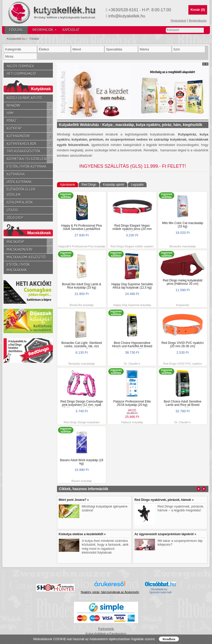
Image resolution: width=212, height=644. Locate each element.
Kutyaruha (16, 174)
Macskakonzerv (30, 250)
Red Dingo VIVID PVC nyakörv (183, 364)
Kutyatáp (30, 129)
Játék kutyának (19, 182)
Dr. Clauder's (132, 364)
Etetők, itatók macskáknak (18, 267)
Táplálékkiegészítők (30, 151)
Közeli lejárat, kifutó (24, 98)
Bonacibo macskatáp (182, 246)
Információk (44, 30)
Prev (204, 64)
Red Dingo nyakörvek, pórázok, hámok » (164, 500)
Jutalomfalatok (20, 202)
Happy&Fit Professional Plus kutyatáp (82, 246)
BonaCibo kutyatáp (81, 305)
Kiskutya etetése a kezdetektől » (82, 534)
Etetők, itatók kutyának (27, 167)
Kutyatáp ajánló (114, 185)
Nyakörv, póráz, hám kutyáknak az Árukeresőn (110, 592)
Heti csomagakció (21, 74)
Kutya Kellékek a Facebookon (106, 634)
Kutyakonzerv (30, 136)
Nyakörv (30, 106)
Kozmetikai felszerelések (30, 159)
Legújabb (137, 185)
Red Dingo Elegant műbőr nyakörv (132, 246)
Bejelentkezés (198, 20)
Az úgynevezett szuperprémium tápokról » (165, 534)
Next (207, 64)
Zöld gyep (15, 218)
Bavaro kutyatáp (82, 481)
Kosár (198, 10)
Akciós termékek (20, 66)
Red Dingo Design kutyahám (82, 422)
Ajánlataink (68, 185)
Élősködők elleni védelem (21, 192)
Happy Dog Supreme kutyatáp (132, 305)
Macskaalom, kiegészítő (26, 257)
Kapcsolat (71, 30)
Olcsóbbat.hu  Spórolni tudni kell (161, 591)
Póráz (30, 121)
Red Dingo (89, 185)
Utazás (12, 210)
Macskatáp (30, 242)
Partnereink (106, 629)
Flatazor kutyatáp (132, 422)
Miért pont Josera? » (74, 500)
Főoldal (16, 30)
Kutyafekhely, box (30, 144)
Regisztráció (179, 20)
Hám (30, 113)
